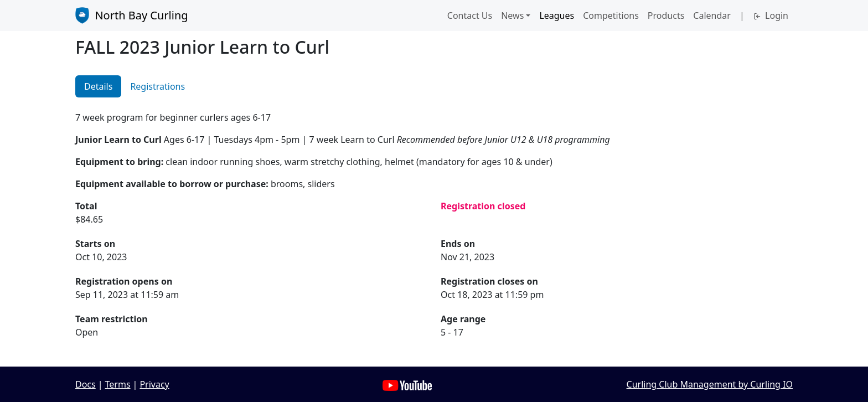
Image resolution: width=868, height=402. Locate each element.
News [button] (512, 16)
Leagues (557, 16)
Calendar (712, 16)
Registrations (157, 86)
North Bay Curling (132, 16)
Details (98, 86)
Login (771, 16)
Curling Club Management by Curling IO (710, 384)
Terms (118, 384)
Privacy (154, 384)
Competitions (611, 16)
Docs (86, 384)
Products (666, 16)
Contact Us (470, 16)
